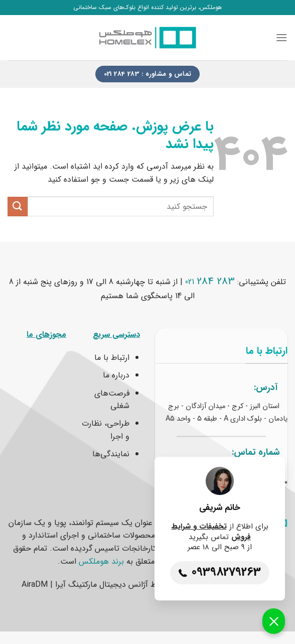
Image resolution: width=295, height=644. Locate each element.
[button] (274, 621)
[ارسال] (18, 207)
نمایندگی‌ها (111, 454)
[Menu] (281, 37)
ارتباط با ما (112, 358)
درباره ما (116, 375)
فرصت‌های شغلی (112, 400)
